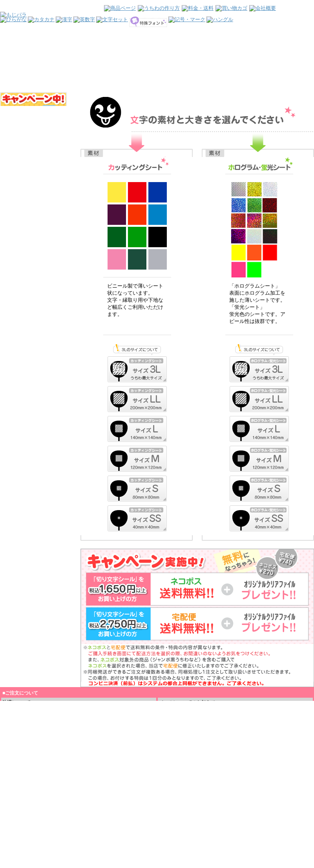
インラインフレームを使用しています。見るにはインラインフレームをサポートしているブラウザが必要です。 (157, 46)
